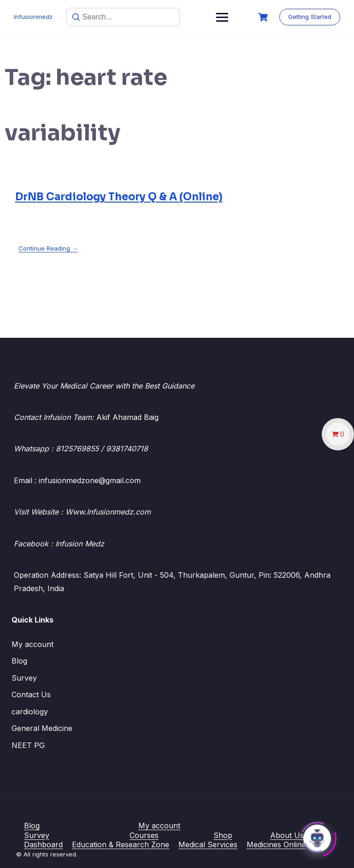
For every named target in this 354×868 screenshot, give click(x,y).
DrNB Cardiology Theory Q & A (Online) (119, 197)
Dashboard (43, 844)
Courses (144, 835)
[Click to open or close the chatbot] (317, 836)
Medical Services (208, 844)
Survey (24, 678)
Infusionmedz (33, 17)
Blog (19, 661)
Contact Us (31, 694)
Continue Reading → (48, 248)
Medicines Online (276, 844)
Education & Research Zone (121, 844)
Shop (223, 835)
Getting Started (310, 17)
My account (32, 644)
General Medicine (42, 728)
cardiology (30, 712)
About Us (287, 835)
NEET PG (28, 745)
